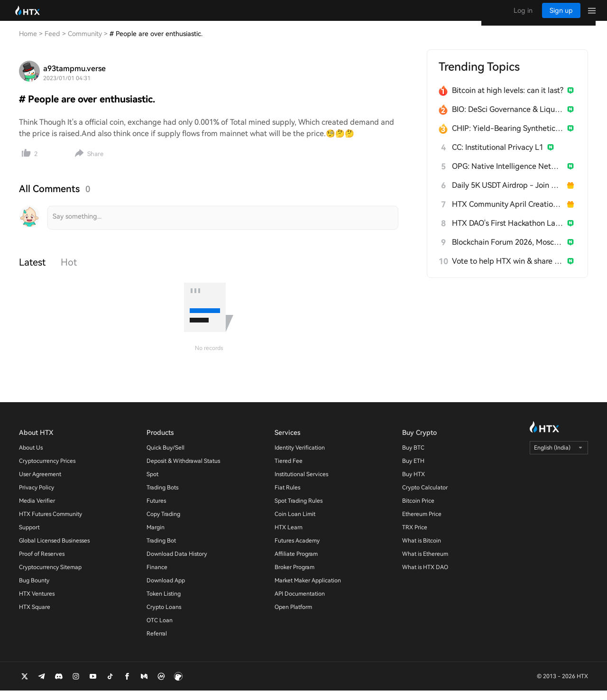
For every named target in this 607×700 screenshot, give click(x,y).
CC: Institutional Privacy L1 (498, 157)
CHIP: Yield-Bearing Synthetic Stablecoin (508, 138)
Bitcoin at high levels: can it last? (508, 100)
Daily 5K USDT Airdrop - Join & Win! (508, 195)
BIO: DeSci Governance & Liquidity (508, 119)
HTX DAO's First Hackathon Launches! (508, 233)
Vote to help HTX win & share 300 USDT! (508, 271)
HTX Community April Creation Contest (508, 214)
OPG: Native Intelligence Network (508, 176)
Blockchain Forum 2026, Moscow (508, 252)
